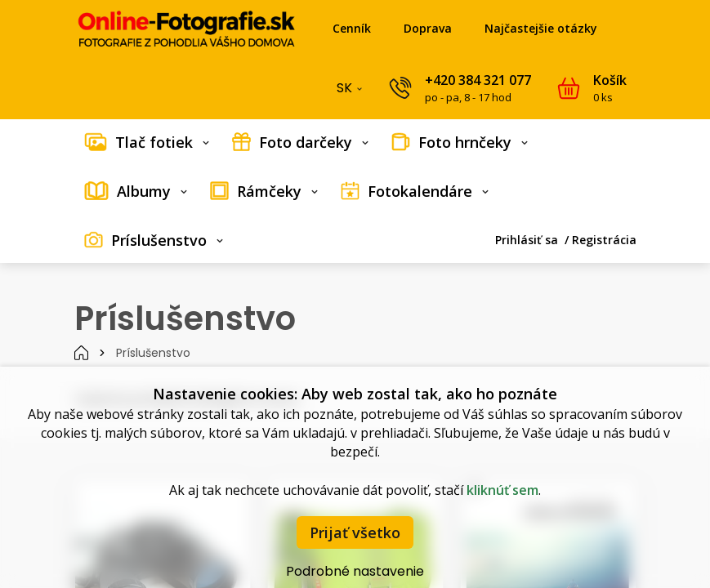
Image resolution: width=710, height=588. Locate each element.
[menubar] (355, 191)
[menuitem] (147, 142)
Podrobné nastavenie (355, 571)
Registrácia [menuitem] (604, 240)
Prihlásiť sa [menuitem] (528, 240)
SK (351, 91)
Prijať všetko (355, 532)
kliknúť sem (502, 490)
